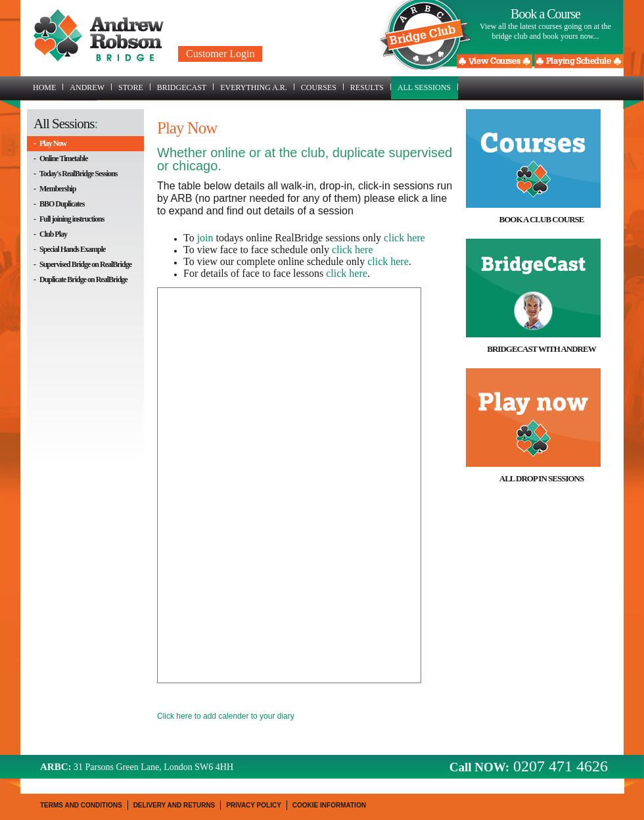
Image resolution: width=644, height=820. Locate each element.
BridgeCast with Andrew (541, 349)
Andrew (91, 87)
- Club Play (50, 234)
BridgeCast (185, 87)
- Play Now (50, 143)
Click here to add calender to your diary (226, 716)
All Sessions (428, 87)
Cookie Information (329, 805)
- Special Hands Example (69, 249)
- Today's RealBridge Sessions (75, 174)
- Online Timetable (60, 158)
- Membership (55, 189)
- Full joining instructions (69, 219)
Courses (322, 87)
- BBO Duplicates (59, 204)
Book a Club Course (541, 219)
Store (134, 87)
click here (404, 238)
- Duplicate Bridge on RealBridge (80, 279)
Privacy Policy (254, 805)
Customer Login (220, 54)
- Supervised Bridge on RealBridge (82, 264)
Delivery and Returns (174, 805)
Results (371, 87)
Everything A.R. (257, 87)
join (205, 238)
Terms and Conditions (81, 805)
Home (48, 87)
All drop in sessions (541, 478)
